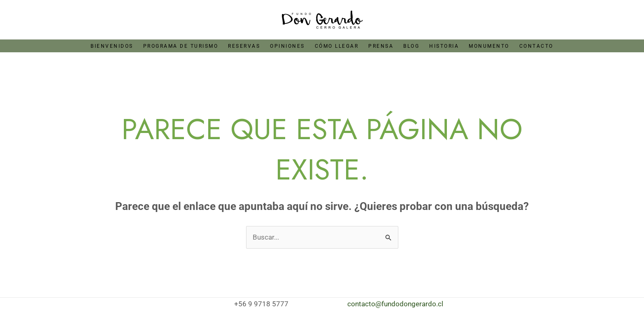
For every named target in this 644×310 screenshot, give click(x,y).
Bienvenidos (112, 46)
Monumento (489, 46)
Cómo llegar (337, 46)
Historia (444, 46)
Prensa (381, 46)
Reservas (244, 46)
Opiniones (287, 46)
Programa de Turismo (181, 46)
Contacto (536, 46)
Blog (411, 46)
